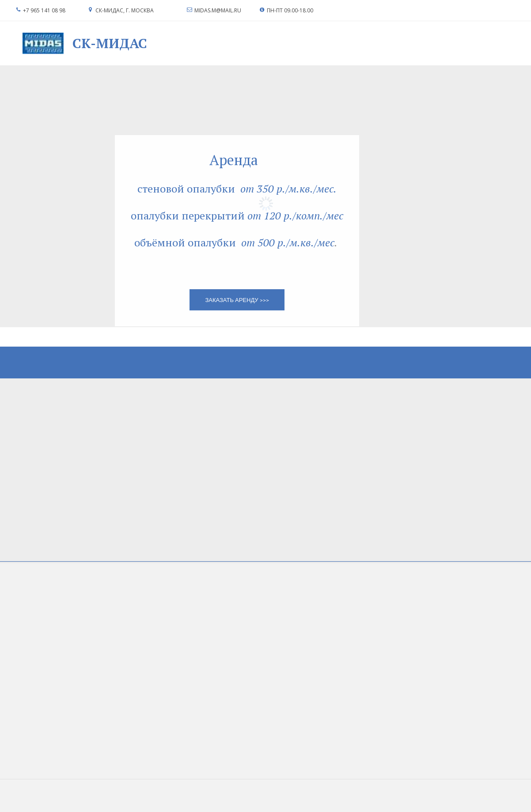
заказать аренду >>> (237, 300)
